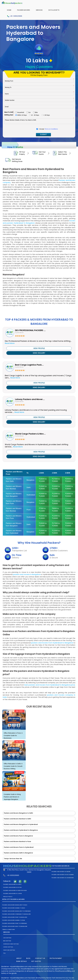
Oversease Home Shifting (11, 944)
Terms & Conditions (51, 129)
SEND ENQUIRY (39, 353)
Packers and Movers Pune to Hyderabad (19, 847)
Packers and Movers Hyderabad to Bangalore (21, 830)
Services (39, 10)
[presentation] (20, 129)
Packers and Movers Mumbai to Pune (17, 841)
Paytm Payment (56, 958)
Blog (28, 958)
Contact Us (40, 958)
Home (9, 10)
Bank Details (21, 961)
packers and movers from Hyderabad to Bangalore (52, 643)
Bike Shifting (7, 941)
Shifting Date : (9, 115)
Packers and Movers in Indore (61, 872)
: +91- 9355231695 (15, 16)
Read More (10, 343)
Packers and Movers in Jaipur (12, 893)
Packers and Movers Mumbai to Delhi (17, 819)
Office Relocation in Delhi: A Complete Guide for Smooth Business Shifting (13, 766)
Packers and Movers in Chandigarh (63, 878)
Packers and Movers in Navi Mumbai (63, 875)
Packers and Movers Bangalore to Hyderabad (21, 824)
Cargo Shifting (8, 947)
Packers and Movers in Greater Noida (15, 890)
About (19, 958)
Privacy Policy (8, 897)
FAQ (4, 953)
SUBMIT (43, 134)
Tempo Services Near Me (13, 859)
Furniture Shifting (9, 950)
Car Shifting (7, 938)
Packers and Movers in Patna (12, 887)
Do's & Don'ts (54, 10)
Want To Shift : (9, 112)
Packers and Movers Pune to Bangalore (18, 836)
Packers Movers (24, 10)
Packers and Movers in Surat (12, 884)
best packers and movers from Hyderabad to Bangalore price (50, 685)
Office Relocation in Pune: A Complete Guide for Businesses (13, 735)
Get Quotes (36, 961)
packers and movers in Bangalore (27, 574)
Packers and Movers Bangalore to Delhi (18, 813)
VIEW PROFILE (39, 348)
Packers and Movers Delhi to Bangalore (18, 853)
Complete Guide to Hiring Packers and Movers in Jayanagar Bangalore (12, 797)
